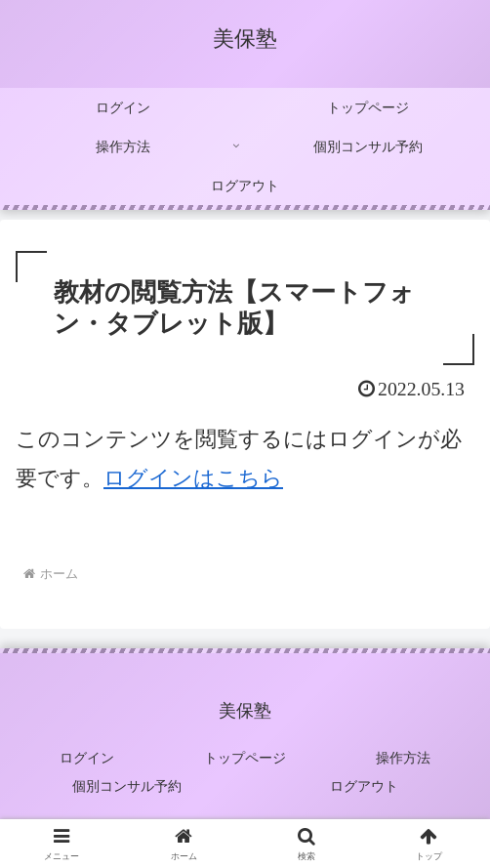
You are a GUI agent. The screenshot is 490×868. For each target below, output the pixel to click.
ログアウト (364, 786)
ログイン (87, 758)
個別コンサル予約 (127, 786)
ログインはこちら (193, 478)
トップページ (245, 758)
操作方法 (403, 758)
